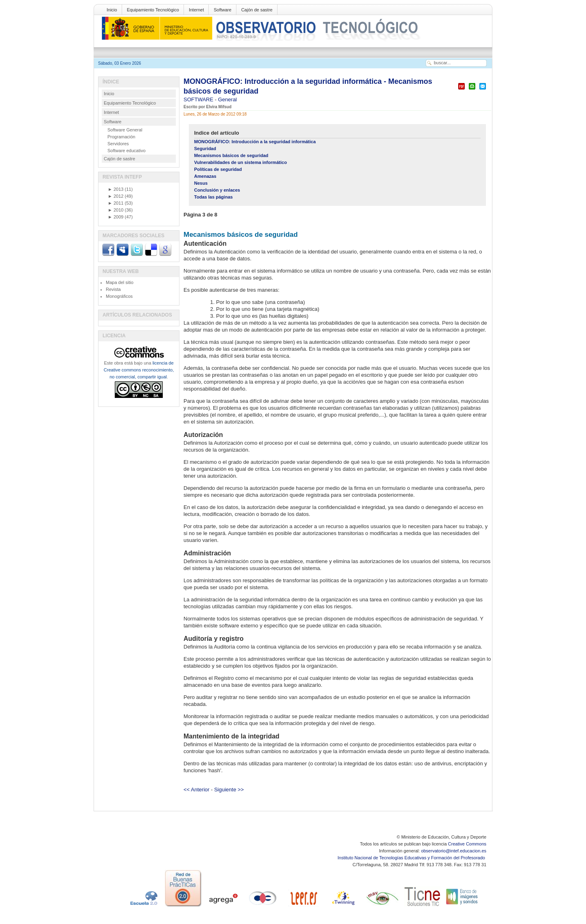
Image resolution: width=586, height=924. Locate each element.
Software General (125, 130)
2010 (116, 210)
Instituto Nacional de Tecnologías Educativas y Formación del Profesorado (412, 858)
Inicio (112, 10)
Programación (121, 137)
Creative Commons (467, 844)
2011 (116, 203)
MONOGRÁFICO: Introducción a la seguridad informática (255, 142)
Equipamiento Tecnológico (153, 10)
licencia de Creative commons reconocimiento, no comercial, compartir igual (139, 370)
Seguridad (205, 149)
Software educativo (127, 151)
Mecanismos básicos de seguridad (231, 155)
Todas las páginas (213, 197)
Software (222, 10)
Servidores (118, 144)
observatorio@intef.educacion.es (454, 851)
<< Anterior (197, 790)
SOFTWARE (199, 99)
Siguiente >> (229, 790)
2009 (116, 217)
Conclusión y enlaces (217, 190)
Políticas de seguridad (218, 169)
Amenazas (205, 176)
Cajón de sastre (257, 10)
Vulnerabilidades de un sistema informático (241, 162)
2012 (116, 196)
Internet (196, 10)
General (227, 99)
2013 (116, 189)
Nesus (201, 183)
